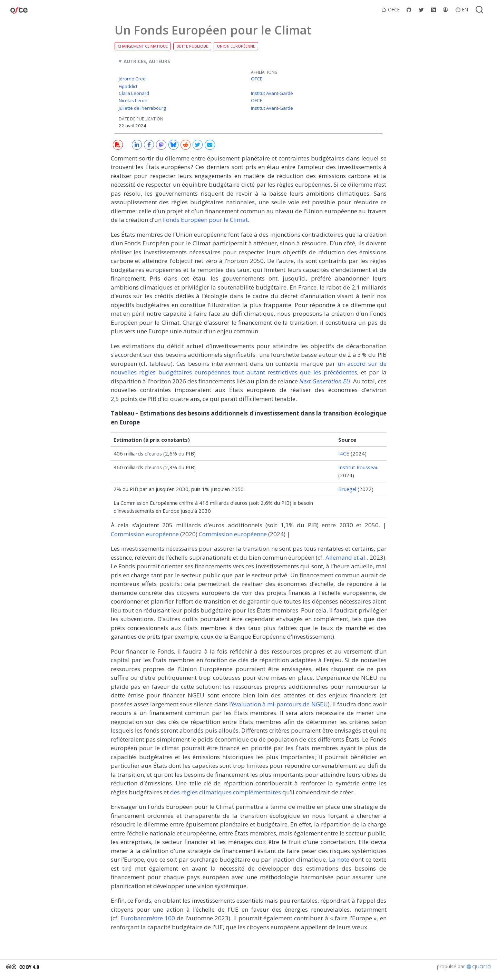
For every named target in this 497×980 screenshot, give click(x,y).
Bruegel (347, 489)
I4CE (344, 453)
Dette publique (192, 46)
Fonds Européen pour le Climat (205, 220)
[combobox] (480, 9)
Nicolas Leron (133, 100)
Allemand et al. (346, 557)
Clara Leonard (134, 93)
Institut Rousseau (358, 467)
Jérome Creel (133, 79)
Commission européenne (145, 534)
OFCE (257, 79)
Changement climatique (143, 46)
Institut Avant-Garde (272, 93)
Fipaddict (128, 86)
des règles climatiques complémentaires (226, 792)
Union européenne (236, 46)
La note (339, 859)
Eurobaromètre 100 (148, 918)
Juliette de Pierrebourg (142, 108)
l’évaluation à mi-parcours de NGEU (279, 704)
